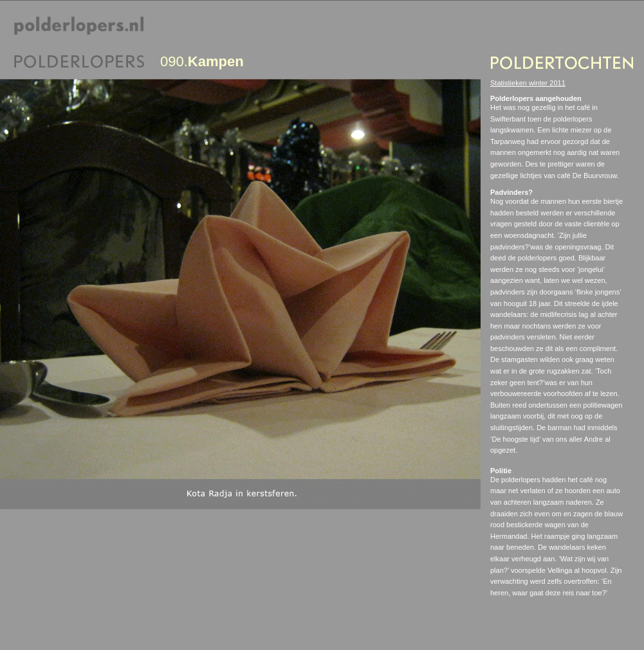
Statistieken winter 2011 (528, 83)
